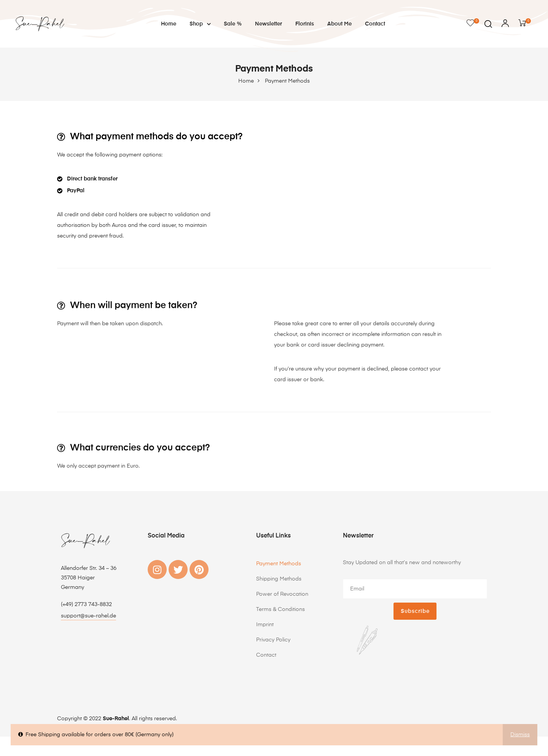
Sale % (233, 24)
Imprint (265, 625)
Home (169, 24)
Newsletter (268, 24)
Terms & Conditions (280, 609)
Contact (375, 24)
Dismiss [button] (520, 735)
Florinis (305, 24)
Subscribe (415, 611)
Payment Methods (279, 564)
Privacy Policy (273, 640)
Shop (200, 24)
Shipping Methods (279, 579)
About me (339, 24)
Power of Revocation (282, 594)
